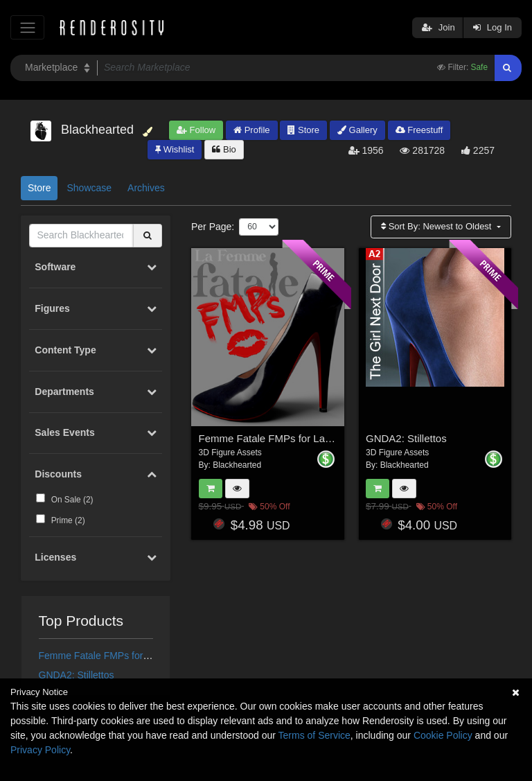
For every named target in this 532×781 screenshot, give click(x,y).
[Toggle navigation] (27, 27)
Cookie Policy (443, 735)
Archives (146, 188)
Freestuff (419, 130)
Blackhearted (237, 465)
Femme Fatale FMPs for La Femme (116, 656)
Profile (251, 130)
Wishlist (175, 149)
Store (303, 130)
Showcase (89, 188)
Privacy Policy (40, 750)
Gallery (357, 130)
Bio (224, 149)
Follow (196, 130)
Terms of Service (314, 735)
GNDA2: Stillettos (77, 675)
